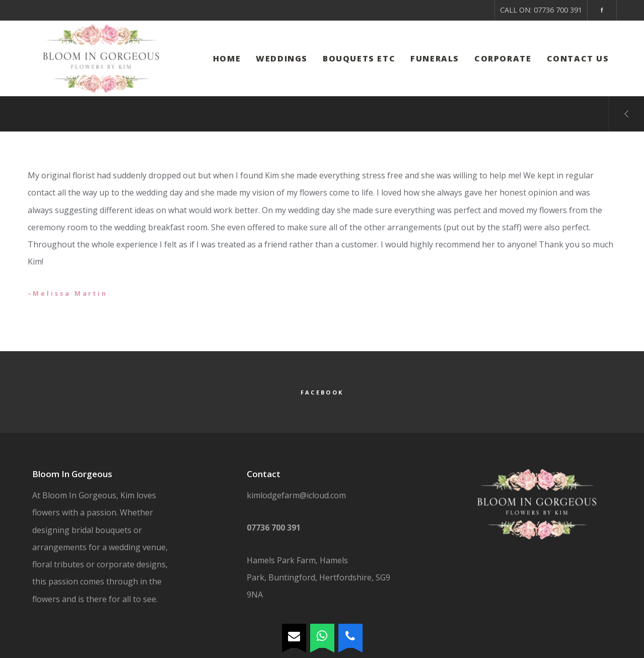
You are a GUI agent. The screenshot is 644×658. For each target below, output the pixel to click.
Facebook (322, 392)
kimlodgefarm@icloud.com (296, 495)
